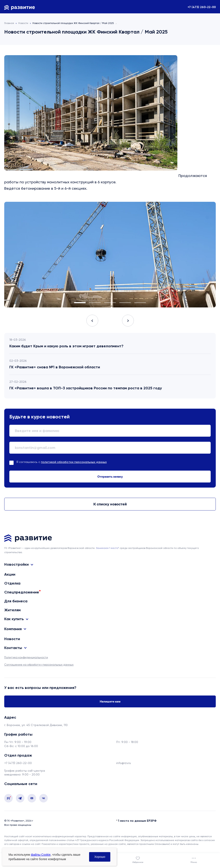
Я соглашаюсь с (62, 462)
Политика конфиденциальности (26, 657)
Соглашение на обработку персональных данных (39, 665)
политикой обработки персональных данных (74, 462)
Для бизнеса (16, 601)
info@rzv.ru (124, 763)
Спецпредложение (22, 592)
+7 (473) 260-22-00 (202, 7)
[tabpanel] (110, 255)
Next (128, 321)
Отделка (12, 583)
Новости (12, 639)
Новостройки (16, 564)
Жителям (12, 610)
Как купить (14, 619)
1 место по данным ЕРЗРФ (137, 821)
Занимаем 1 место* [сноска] (107, 548)
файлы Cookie (41, 855)
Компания (13, 629)
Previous (92, 321)
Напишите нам (110, 701)
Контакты (13, 648)
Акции (10, 574)
